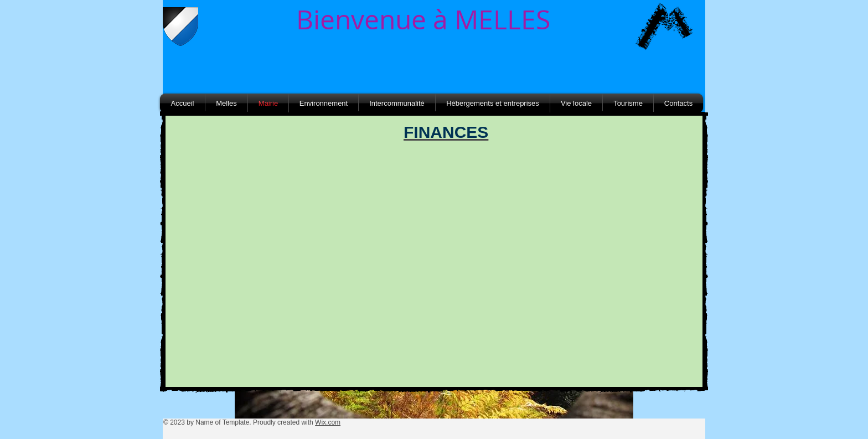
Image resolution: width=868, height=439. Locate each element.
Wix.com (328, 422)
